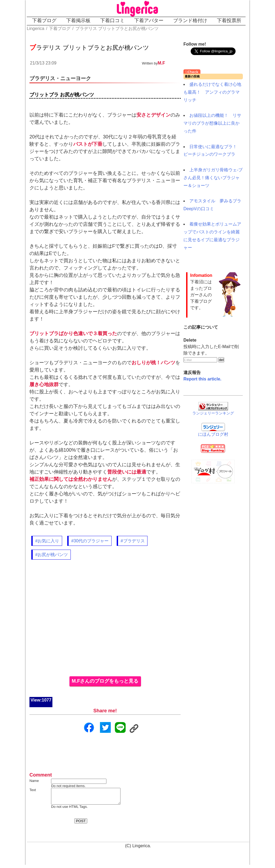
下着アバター (149, 21)
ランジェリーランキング (213, 413)
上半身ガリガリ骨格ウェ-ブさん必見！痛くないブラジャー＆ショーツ (213, 178)
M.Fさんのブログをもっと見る (105, 681)
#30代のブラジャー (90, 541)
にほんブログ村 (213, 434)
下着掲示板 (78, 21)
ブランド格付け (190, 21)
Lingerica (141, 849)
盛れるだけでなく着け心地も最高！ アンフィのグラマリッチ (212, 92)
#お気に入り (47, 541)
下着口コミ (112, 21)
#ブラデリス (133, 541)
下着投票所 (229, 21)
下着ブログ (44, 21)
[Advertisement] (105, 621)
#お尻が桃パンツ (52, 555)
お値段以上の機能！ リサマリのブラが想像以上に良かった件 (212, 123)
